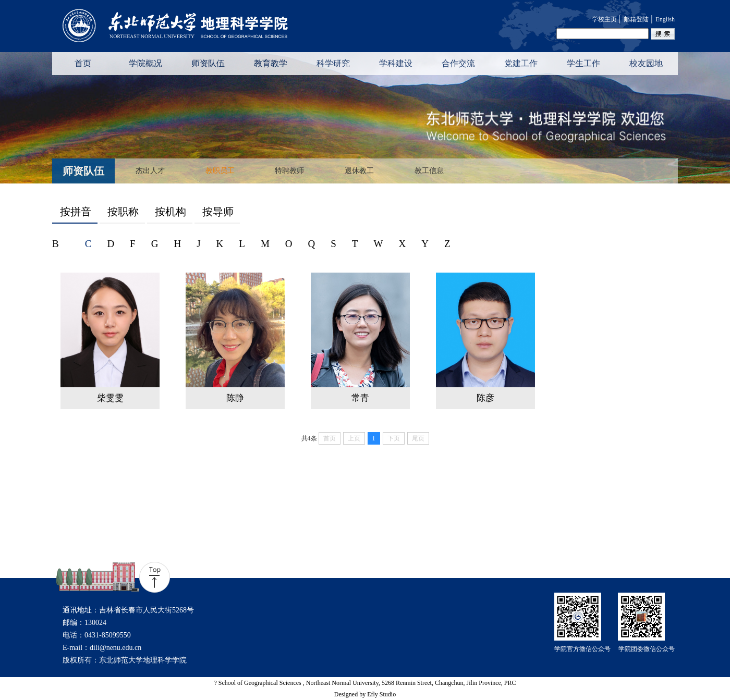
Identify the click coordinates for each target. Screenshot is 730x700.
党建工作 (521, 63)
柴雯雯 (110, 398)
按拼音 (76, 212)
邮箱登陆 (636, 19)
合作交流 (458, 63)
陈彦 (485, 398)
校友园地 (646, 63)
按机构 (171, 212)
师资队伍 (208, 63)
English (665, 19)
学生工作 (583, 63)
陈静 (235, 398)
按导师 (218, 212)
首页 (83, 63)
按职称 (123, 212)
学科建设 (396, 63)
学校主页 (604, 19)
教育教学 (271, 63)
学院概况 (145, 63)
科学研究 (333, 63)
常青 (360, 398)
